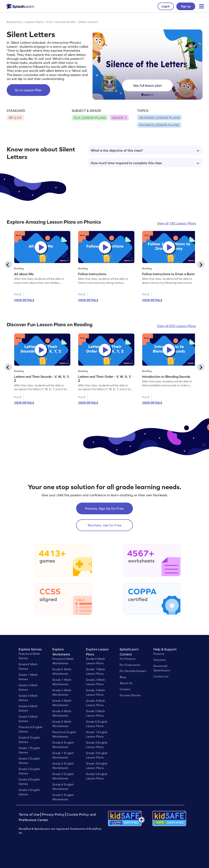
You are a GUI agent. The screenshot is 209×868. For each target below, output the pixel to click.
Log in (166, 6)
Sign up (186, 6)
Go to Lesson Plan (28, 90)
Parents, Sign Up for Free (104, 508)
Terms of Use (30, 814)
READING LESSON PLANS (160, 118)
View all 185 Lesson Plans (176, 223)
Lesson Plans (34, 22)
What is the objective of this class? (145, 150)
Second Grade (65, 22)
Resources (14, 22)
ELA (49, 22)
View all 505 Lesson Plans (176, 326)
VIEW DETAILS (24, 300)
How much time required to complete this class (145, 163)
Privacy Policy (53, 814)
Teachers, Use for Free (104, 525)
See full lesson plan (147, 85)
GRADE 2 (119, 118)
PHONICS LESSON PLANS (159, 125)
